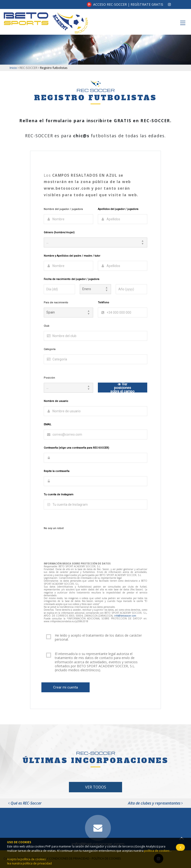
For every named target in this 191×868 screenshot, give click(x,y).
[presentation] (80, 542)
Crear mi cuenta (66, 687)
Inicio (13, 68)
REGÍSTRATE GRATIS (147, 4)
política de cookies (157, 851)
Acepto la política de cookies (26, 859)
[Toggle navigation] (183, 23)
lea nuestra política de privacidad (29, 863)
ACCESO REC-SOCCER (110, 4)
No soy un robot (54, 528)
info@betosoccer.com (125, 616)
